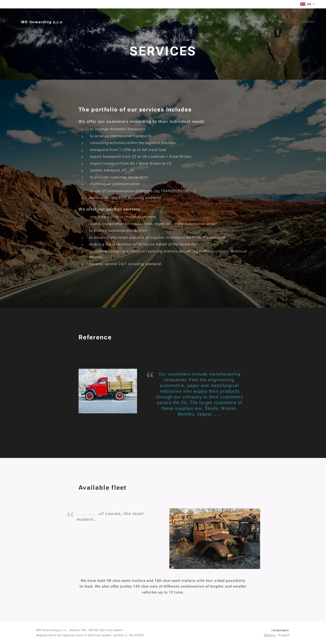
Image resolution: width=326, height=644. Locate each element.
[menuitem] (292, 22)
